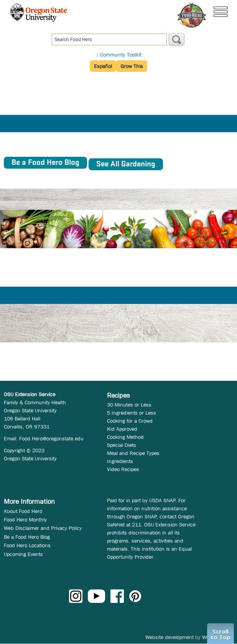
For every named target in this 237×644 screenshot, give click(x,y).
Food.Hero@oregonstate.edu (51, 438)
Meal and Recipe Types (133, 453)
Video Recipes (123, 469)
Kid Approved (122, 429)
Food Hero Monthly (25, 520)
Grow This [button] (132, 66)
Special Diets (122, 445)
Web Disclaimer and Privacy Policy (43, 528)
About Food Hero (23, 511)
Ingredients (120, 461)
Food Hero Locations (27, 545)
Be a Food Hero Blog (27, 537)
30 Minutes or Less (129, 405)
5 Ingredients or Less (132, 413)
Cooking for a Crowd (130, 421)
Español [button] (103, 66)
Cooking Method (125, 437)
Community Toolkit (121, 55)
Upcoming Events (23, 554)
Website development (170, 637)
